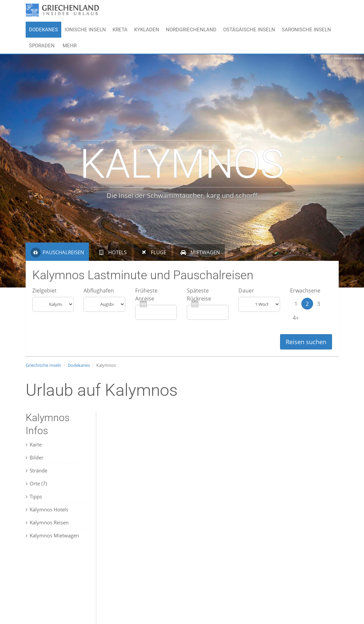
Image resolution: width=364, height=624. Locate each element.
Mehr (70, 46)
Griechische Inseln (43, 365)
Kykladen (147, 30)
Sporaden (42, 46)
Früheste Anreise (146, 295)
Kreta (120, 30)
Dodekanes (43, 30)
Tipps (34, 496)
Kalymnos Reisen (47, 522)
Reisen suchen (306, 342)
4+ (296, 317)
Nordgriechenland (191, 30)
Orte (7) (36, 483)
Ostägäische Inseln (249, 30)
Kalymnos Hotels (47, 509)
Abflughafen (99, 291)
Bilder (34, 457)
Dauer (246, 291)
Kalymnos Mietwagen (52, 535)
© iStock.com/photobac (347, 58)
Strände (36, 470)
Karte (34, 444)
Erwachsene (305, 291)
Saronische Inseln (306, 30)
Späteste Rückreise (199, 295)
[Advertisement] (59, 589)
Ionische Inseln (85, 30)
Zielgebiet (44, 291)
